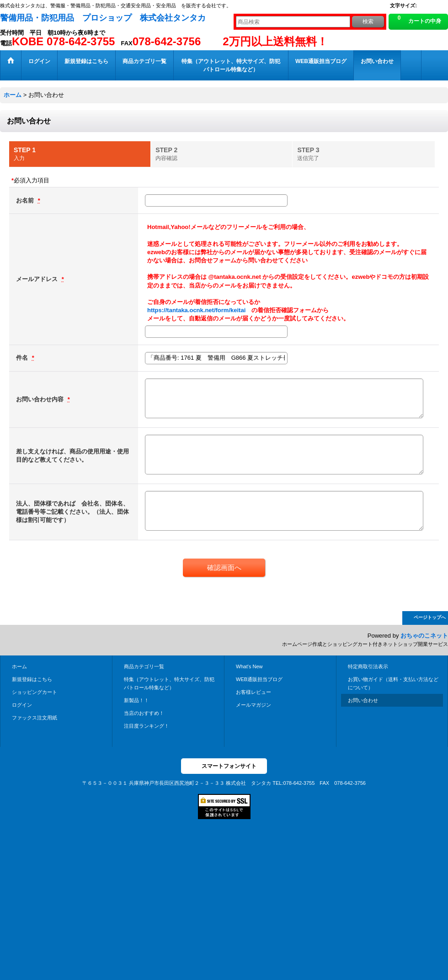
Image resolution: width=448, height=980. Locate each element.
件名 (23, 358)
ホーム (19, 666)
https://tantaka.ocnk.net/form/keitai (196, 310)
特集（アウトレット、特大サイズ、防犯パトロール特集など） (169, 683)
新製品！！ (136, 700)
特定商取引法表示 (368, 666)
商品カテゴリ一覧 (144, 666)
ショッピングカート (35, 692)
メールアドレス (38, 279)
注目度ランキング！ (147, 726)
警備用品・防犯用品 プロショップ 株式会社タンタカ (103, 18)
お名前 (26, 200)
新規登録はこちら (32, 679)
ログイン (22, 705)
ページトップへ (430, 617)
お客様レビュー (253, 692)
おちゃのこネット (424, 636)
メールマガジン (253, 705)
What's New (249, 666)
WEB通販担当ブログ (259, 679)
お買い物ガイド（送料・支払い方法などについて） (393, 683)
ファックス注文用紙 (35, 718)
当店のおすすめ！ (144, 713)
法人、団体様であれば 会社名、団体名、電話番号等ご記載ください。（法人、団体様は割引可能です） (72, 512)
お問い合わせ (363, 700)
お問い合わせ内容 (41, 399)
